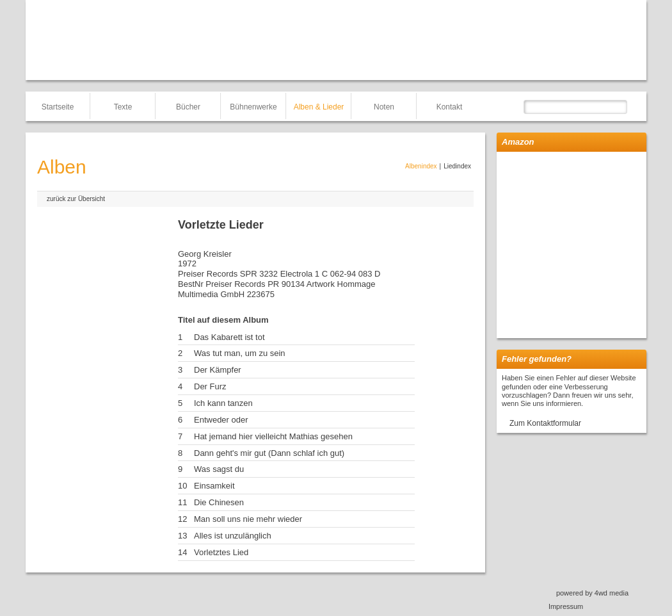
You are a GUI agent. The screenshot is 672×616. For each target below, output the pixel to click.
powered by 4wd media (592, 593)
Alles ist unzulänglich (233, 536)
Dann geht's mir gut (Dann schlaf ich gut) (269, 453)
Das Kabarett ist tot (229, 337)
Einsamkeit (214, 486)
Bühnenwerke (253, 107)
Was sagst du (219, 469)
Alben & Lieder (319, 107)
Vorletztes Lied (221, 552)
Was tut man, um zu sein (240, 353)
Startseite (58, 107)
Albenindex (421, 166)
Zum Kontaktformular (545, 423)
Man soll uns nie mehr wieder (248, 519)
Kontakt (450, 107)
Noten (384, 107)
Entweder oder (221, 420)
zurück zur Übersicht (76, 199)
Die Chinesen (219, 502)
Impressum (566, 606)
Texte (123, 107)
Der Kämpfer (218, 370)
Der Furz (210, 386)
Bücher (188, 107)
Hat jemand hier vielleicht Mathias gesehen (273, 436)
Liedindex (457, 166)
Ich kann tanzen (223, 403)
